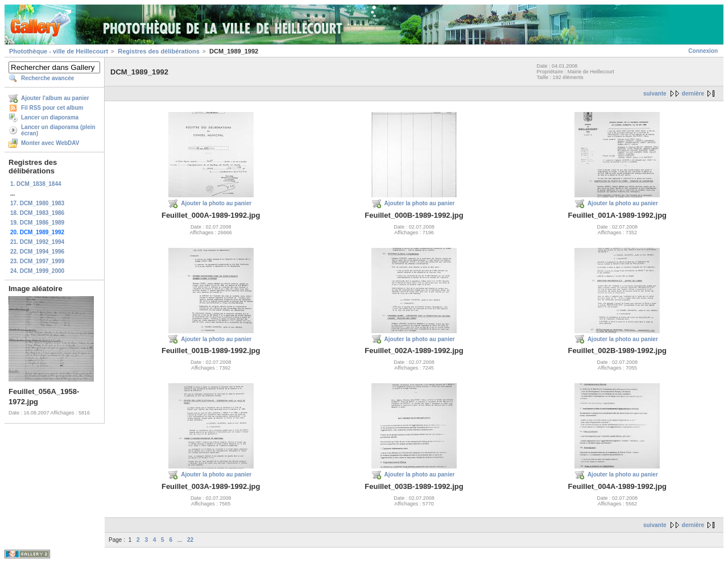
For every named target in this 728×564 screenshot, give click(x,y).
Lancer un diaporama (50, 117)
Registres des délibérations (159, 51)
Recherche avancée (47, 78)
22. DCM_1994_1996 (37, 252)
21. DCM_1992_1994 (37, 242)
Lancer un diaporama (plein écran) (58, 130)
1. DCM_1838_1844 (36, 184)
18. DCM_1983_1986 (37, 213)
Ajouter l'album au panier (55, 98)
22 (190, 540)
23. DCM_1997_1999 (37, 261)
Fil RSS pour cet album (52, 108)
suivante (655, 94)
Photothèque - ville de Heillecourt (59, 51)
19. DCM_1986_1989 (37, 223)
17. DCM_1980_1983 (37, 203)
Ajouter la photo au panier (216, 203)
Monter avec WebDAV (50, 143)
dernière (693, 94)
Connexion (703, 51)
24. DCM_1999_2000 (37, 271)
